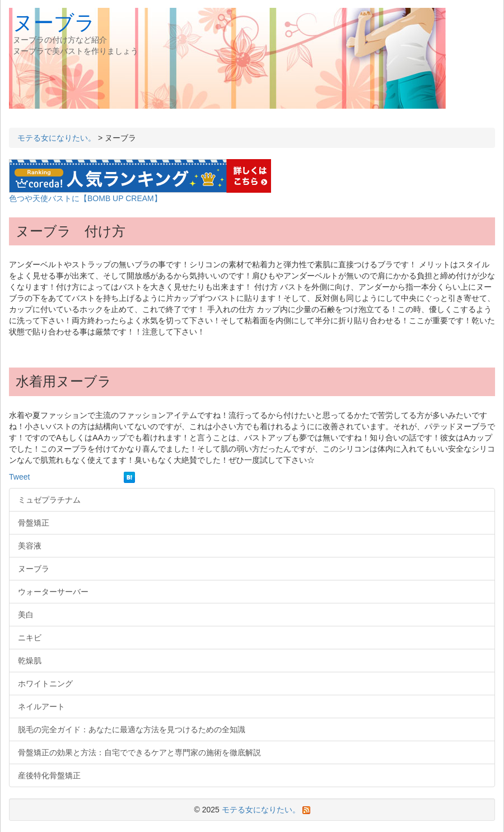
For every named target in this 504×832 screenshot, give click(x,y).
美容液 (30, 546)
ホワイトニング (45, 684)
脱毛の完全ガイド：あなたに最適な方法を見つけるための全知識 (132, 729)
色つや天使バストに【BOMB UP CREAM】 (85, 198)
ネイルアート (41, 706)
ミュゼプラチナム (49, 500)
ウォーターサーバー (53, 592)
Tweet (19, 477)
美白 (26, 615)
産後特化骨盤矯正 (49, 775)
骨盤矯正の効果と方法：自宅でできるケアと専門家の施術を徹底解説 (139, 752)
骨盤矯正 (34, 523)
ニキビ (30, 638)
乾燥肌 (30, 661)
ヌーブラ (54, 23)
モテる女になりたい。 (57, 138)
